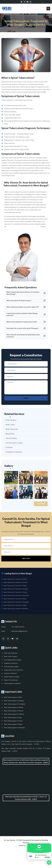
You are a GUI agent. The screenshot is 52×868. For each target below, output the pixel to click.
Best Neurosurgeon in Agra (13, 718)
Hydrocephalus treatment (12, 684)
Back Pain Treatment (11, 654)
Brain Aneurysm (12, 430)
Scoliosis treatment (10, 674)
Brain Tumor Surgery (11, 657)
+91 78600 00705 (18, 628)
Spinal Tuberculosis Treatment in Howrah (14, 593)
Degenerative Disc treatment (14, 671)
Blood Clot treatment (11, 681)
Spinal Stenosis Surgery (12, 678)
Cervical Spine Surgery (11, 667)
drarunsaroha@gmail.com (19, 632)
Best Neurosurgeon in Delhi (13, 698)
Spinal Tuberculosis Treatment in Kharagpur (15, 603)
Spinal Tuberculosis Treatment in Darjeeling (15, 596)
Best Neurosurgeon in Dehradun (14, 728)
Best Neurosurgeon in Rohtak (14, 708)
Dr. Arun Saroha (10, 841)
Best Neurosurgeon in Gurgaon (14, 701)
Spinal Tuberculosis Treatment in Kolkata (14, 580)
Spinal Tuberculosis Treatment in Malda (14, 599)
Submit (26, 399)
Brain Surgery (11, 421)
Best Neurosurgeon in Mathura (14, 715)
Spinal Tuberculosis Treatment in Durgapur (15, 590)
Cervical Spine (11, 439)
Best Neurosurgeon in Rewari (14, 712)
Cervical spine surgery (14, 443)
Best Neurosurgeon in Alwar (13, 722)
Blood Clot (10, 434)
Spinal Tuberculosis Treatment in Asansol (14, 583)
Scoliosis (9, 448)
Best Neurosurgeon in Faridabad (15, 705)
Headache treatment (11, 664)
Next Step (26, 559)
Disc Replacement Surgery (13, 661)
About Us (22, 846)
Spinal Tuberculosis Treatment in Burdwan (15, 609)
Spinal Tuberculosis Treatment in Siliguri (14, 586)
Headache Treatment (14, 452)
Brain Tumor (10, 425)
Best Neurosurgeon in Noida (13, 725)
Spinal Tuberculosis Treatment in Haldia (14, 606)
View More (41, 504)
